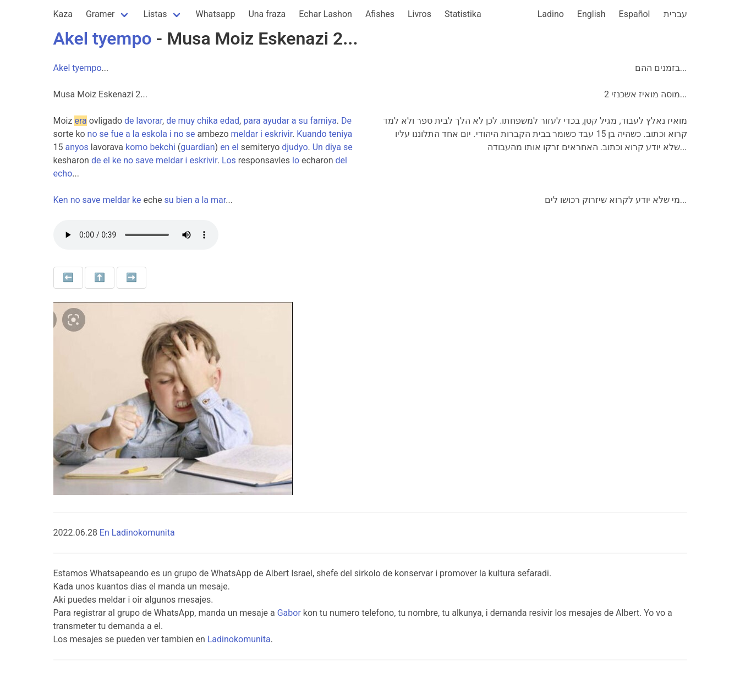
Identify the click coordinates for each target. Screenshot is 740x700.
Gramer (100, 14)
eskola (154, 134)
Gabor (289, 613)
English (591, 14)
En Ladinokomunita (137, 533)
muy (187, 121)
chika (207, 121)
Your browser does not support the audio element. (136, 235)
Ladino (551, 14)
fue (117, 134)
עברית (675, 14)
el (235, 147)
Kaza (63, 14)
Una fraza (267, 14)
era (80, 121)
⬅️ (68, 277)
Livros (420, 14)
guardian (198, 147)
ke (117, 160)
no (92, 134)
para (252, 121)
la (136, 134)
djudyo (295, 147)
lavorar (149, 121)
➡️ (131, 277)
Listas (155, 14)
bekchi (163, 147)
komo (136, 147)
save (144, 160)
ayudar (276, 121)
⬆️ (100, 277)
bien (184, 200)
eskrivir (278, 134)
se (104, 134)
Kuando (311, 134)
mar (218, 200)
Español (635, 14)
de (129, 121)
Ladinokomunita (239, 639)
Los (229, 160)
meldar (245, 134)
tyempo (122, 38)
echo (63, 173)
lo (296, 160)
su (303, 121)
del (341, 160)
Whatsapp (216, 14)
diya (333, 147)
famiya (324, 121)
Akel (71, 38)
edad (230, 121)
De (346, 121)
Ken (61, 200)
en (225, 147)
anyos (76, 147)
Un (318, 147)
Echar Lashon (325, 14)
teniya (341, 134)
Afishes (380, 14)
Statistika (463, 14)
